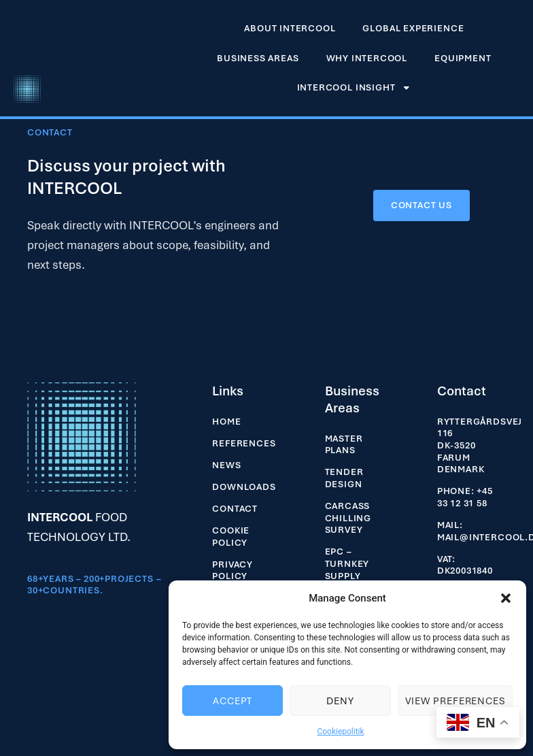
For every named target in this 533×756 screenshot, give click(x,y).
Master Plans (344, 445)
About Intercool (290, 28)
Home (226, 422)
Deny (340, 701)
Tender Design (344, 478)
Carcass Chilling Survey (348, 518)
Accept (233, 701)
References (244, 443)
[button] (506, 598)
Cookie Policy (231, 537)
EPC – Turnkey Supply (347, 563)
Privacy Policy (233, 571)
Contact (235, 509)
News (226, 465)
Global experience (413, 28)
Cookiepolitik (340, 732)
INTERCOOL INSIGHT (354, 88)
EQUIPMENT (463, 58)
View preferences (455, 701)
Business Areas (258, 58)
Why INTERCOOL (367, 58)
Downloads (244, 487)
